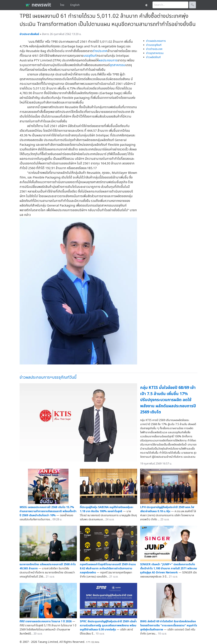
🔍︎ (193, 5)
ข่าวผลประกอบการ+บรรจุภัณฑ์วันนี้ (48, 377)
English (75, 5)
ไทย (62, 5)
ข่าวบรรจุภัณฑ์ (154, 45)
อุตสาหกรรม (117, 65)
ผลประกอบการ (108, 60)
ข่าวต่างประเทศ (154, 49)
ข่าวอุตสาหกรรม (155, 53)
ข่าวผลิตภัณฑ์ (153, 57)
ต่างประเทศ (100, 51)
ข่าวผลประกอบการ (156, 41)
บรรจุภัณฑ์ (90, 56)
